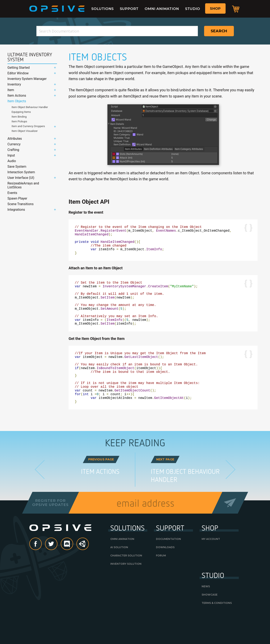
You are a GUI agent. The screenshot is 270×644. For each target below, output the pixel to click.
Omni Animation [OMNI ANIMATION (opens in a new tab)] (122, 567)
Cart (236, 9)
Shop (215, 8)
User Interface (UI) (21, 178)
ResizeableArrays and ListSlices (23, 185)
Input (11, 155)
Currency (14, 144)
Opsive (57, 9)
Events (12, 193)
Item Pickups (19, 121)
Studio (193, 9)
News (206, 615)
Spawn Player (17, 198)
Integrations (16, 210)
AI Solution (119, 575)
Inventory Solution (126, 592)
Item (11, 90)
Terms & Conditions (217, 631)
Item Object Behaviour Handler (30, 107)
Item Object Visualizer (25, 131)
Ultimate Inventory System (30, 57)
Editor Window (18, 73)
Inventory (14, 84)
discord (73, 572)
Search (219, 31)
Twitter (57, 572)
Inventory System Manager (27, 79)
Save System (17, 167)
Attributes (15, 139)
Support (129, 9)
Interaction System (21, 172)
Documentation (168, 567)
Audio (12, 161)
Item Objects (17, 101)
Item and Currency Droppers (28, 126)
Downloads (165, 575)
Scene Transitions (20, 204)
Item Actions (17, 96)
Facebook (42, 572)
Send (230, 531)
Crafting (13, 150)
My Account (211, 567)
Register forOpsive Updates (51, 531)
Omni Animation (162, 9)
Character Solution (126, 584)
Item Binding (19, 117)
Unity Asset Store (83, 574)
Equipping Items (21, 112)
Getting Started (19, 68)
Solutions (102, 9)
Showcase (210, 623)
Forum (161, 584)
